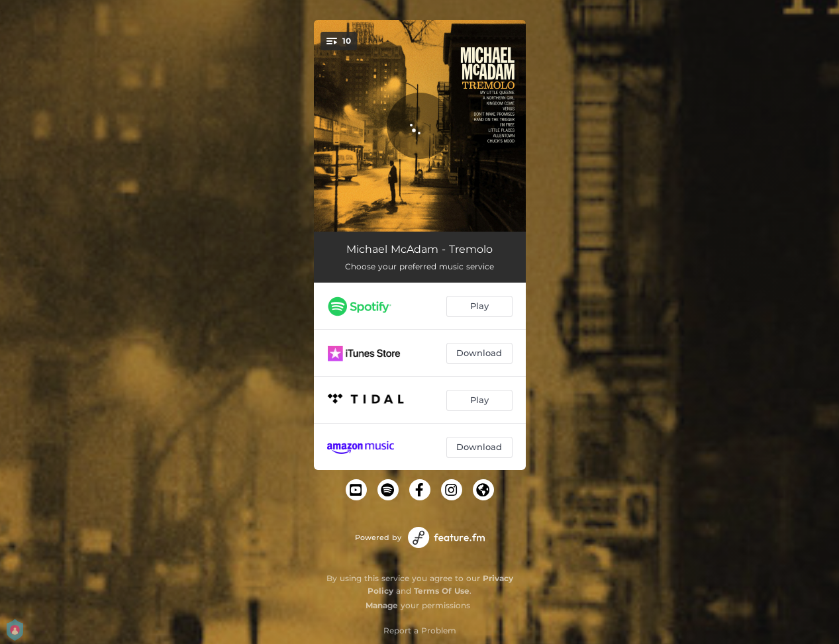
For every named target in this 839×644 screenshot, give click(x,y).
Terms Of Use (442, 591)
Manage (382, 605)
